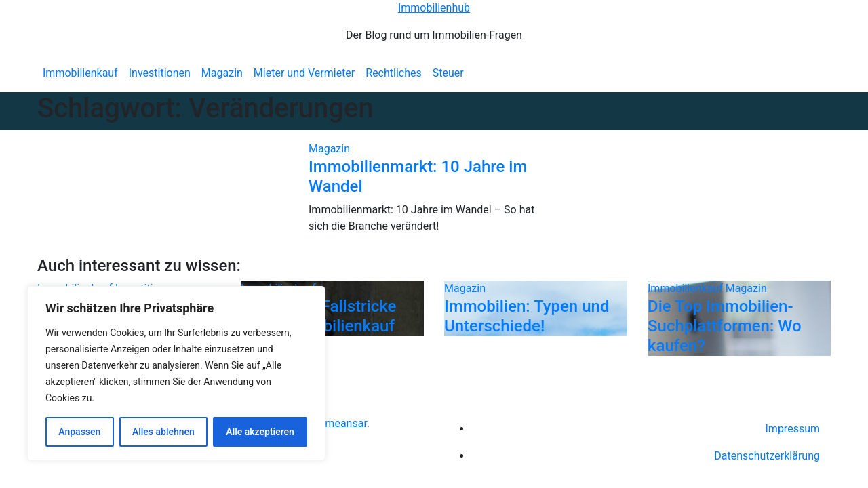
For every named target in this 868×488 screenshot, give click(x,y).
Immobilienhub (434, 8)
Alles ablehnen (163, 432)
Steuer (448, 73)
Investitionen (160, 73)
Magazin (222, 73)
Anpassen (79, 432)
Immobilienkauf (80, 73)
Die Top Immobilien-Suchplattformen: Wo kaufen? (725, 326)
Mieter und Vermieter (304, 73)
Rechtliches (393, 73)
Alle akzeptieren (260, 432)
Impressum (793, 429)
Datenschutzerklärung (767, 456)
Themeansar (337, 423)
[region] (176, 373)
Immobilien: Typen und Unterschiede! (527, 316)
